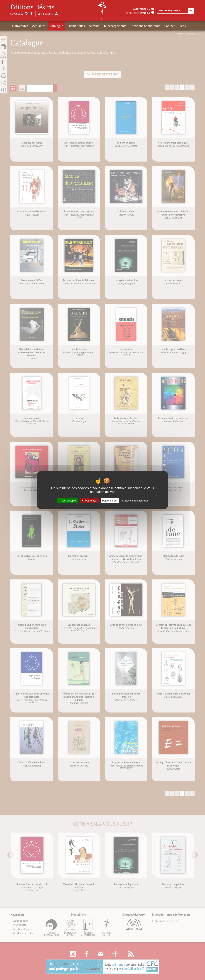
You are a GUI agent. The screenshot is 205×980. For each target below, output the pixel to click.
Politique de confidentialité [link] (134, 500)
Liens (182, 26)
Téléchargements (115, 26)
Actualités (39, 26)
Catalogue (56, 26)
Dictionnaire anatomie (145, 26)
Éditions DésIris (32, 7)
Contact (170, 26)
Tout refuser (89, 500)
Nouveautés (20, 26)
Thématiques (76, 26)
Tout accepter (68, 500)
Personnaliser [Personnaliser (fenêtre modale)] (110, 500)
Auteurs (94, 26)
